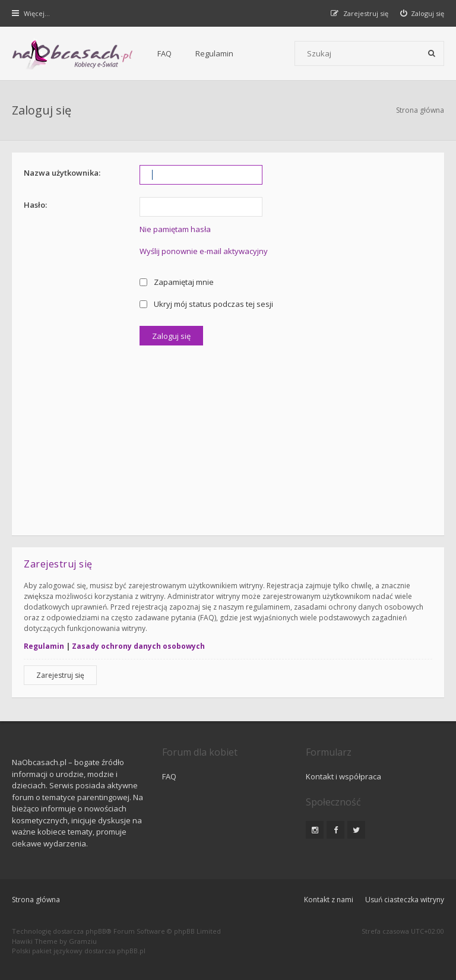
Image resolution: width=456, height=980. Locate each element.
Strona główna (420, 110)
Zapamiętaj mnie (177, 282)
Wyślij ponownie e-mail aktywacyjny (204, 251)
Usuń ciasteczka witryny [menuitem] (405, 900)
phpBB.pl (131, 951)
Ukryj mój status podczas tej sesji (206, 304)
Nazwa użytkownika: (62, 173)
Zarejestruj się (60, 675)
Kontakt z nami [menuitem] (329, 900)
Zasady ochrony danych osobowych (138, 646)
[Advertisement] (228, 435)
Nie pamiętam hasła (175, 229)
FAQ (164, 53)
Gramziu (83, 941)
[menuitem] (422, 13)
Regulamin (214, 53)
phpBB (96, 931)
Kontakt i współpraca (343, 776)
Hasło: (35, 205)
